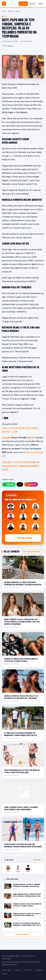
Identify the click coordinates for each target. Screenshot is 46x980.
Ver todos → (38, 860)
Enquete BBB (20, 462)
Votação (6, 438)
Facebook (28, 970)
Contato (18, 970)
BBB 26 (11, 11)
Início (4, 11)
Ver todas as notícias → (33, 552)
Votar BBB (7, 462)
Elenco (40, 4)
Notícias (32, 4)
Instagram (39, 970)
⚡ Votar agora (23, 538)
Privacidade (7, 970)
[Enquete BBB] (4, 4)
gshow (10, 46)
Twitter (5, 974)
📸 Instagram (31, 484)
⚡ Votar (23, 4)
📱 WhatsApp (9, 484)
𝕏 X (20, 484)
